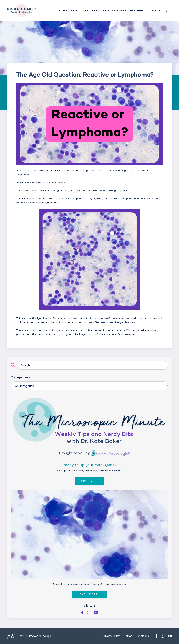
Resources (140, 10)
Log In (167, 10)
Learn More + (89, 594)
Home (65, 10)
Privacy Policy (111, 636)
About (78, 10)
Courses (94, 10)
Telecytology (116, 10)
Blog (156, 10)
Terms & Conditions (136, 636)
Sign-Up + (89, 481)
